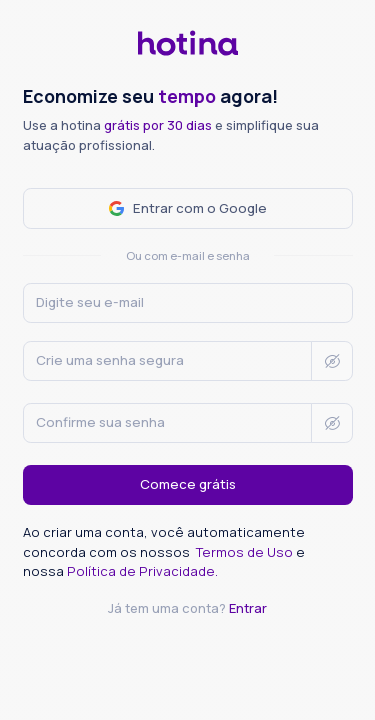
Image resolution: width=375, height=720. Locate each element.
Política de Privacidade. (142, 571)
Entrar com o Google (188, 208)
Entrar (248, 608)
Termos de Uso (246, 552)
